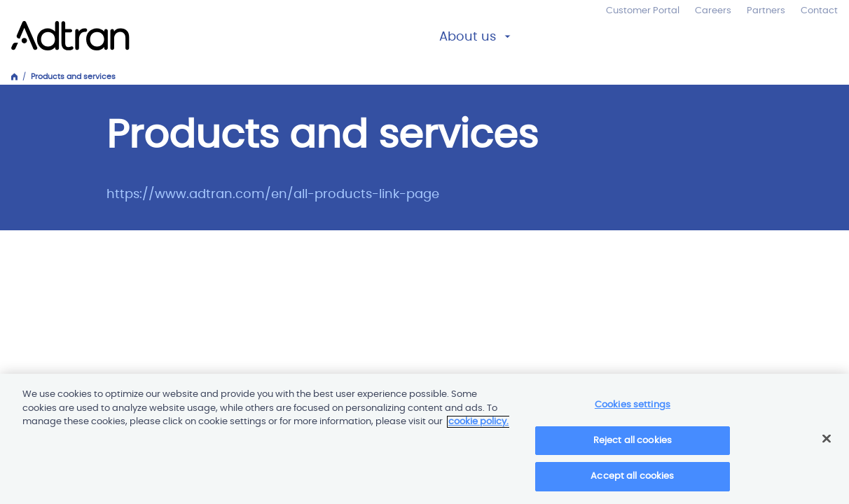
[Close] (827, 444)
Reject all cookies (633, 446)
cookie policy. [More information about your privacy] (478, 427)
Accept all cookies (632, 482)
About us (468, 37)
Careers (713, 11)
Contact (819, 11)
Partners (766, 11)
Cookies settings (633, 410)
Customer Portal (643, 11)
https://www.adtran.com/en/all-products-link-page (273, 195)
